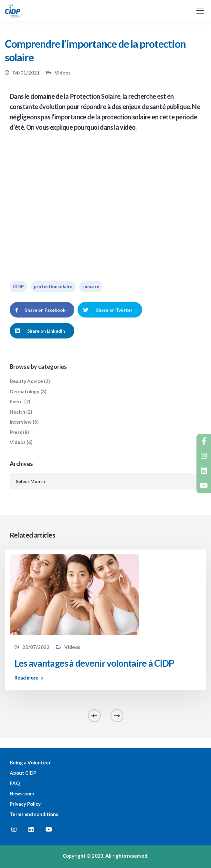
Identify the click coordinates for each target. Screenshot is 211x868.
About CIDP (23, 773)
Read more (26, 678)
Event (16, 401)
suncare (91, 286)
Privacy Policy (25, 804)
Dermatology (25, 391)
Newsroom (22, 793)
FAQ (15, 783)
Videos (63, 73)
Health (17, 412)
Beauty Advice (26, 381)
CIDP (18, 286)
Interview (21, 422)
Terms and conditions (34, 814)
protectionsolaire (53, 286)
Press (16, 432)
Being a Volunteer (30, 762)
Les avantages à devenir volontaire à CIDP (94, 663)
